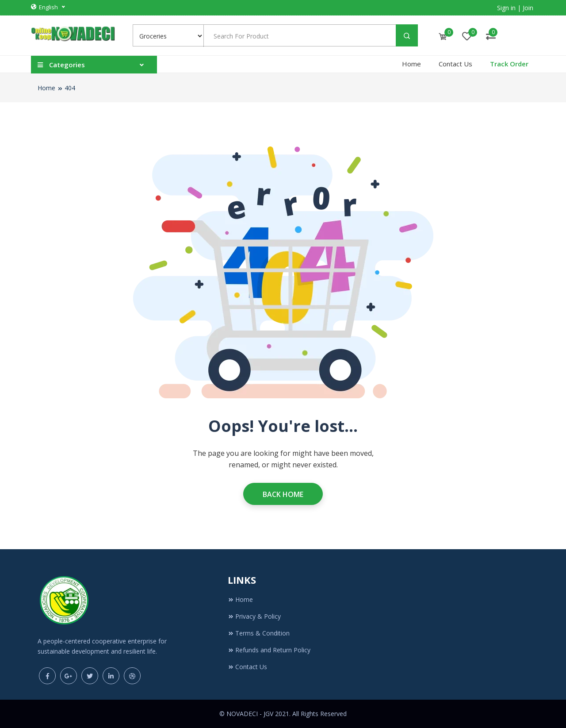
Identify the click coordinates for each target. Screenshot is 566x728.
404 (70, 88)
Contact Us (455, 64)
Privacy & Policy (254, 616)
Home (411, 64)
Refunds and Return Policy (269, 650)
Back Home (283, 494)
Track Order (509, 64)
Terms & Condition (259, 633)
